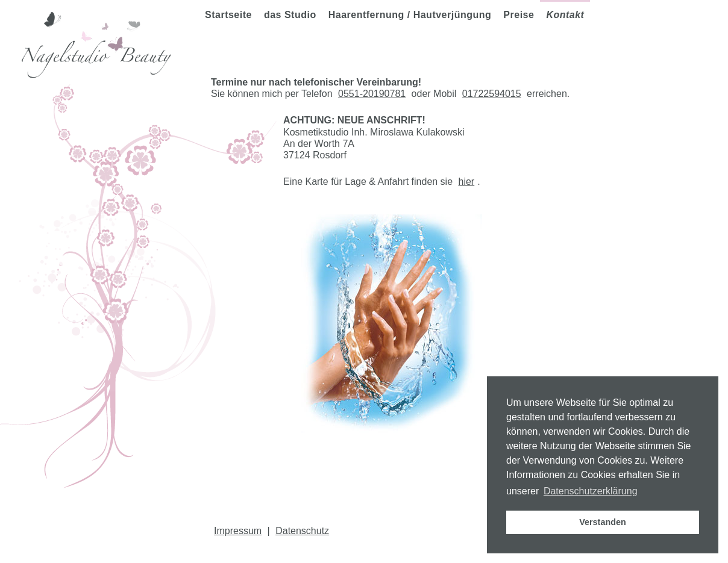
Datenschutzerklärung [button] (591, 491)
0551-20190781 (372, 94)
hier (467, 182)
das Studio (290, 15)
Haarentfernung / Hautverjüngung (410, 15)
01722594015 (492, 94)
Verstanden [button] (603, 522)
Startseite (228, 15)
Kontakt (565, 15)
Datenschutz (302, 531)
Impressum (238, 531)
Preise (519, 15)
